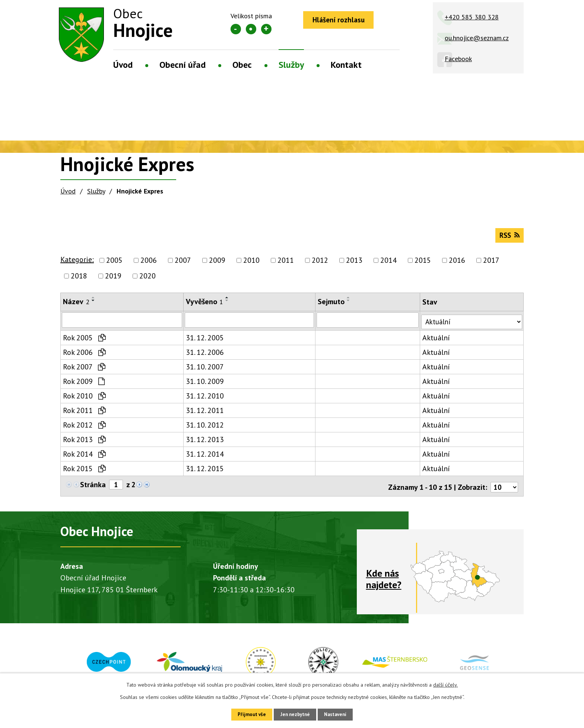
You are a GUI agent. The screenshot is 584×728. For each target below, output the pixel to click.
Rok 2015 (84, 471)
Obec (242, 65)
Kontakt (346, 65)
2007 (183, 264)
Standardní (251, 29)
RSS (508, 238)
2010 (251, 264)
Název (76, 305)
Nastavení (340, 714)
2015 (423, 264)
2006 (149, 264)
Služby (291, 65)
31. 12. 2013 (204, 442)
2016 (457, 264)
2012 (320, 264)
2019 (113, 280)
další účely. (445, 684)
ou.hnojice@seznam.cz (477, 38)
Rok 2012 (84, 428)
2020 (147, 280)
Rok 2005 (84, 340)
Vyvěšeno (203, 305)
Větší (266, 29)
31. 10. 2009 (204, 384)
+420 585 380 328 (472, 17)
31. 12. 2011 (204, 413)
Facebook (458, 59)
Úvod (123, 65)
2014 (388, 264)
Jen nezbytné (295, 714)
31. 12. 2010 (204, 398)
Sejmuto (328, 305)
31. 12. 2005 (204, 340)
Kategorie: (77, 263)
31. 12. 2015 (204, 471)
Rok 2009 (84, 384)
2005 (114, 264)
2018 (79, 280)
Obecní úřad (182, 65)
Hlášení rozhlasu (342, 21)
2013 (354, 264)
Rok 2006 (84, 355)
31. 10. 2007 (204, 369)
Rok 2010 (84, 398)
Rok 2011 (84, 413)
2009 (217, 264)
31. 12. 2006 (204, 355)
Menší (236, 29)
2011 (286, 264)
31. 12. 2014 (204, 457)
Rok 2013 (84, 442)
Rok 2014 (84, 457)
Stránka (93, 488)
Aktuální (432, 340)
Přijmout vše (246, 714)
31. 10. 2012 (204, 428)
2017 (491, 264)
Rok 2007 (84, 369)
